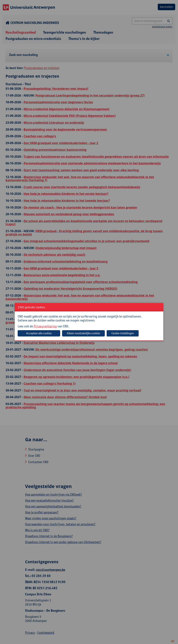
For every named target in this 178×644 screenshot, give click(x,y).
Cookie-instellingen (123, 333)
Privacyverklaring (45, 326)
